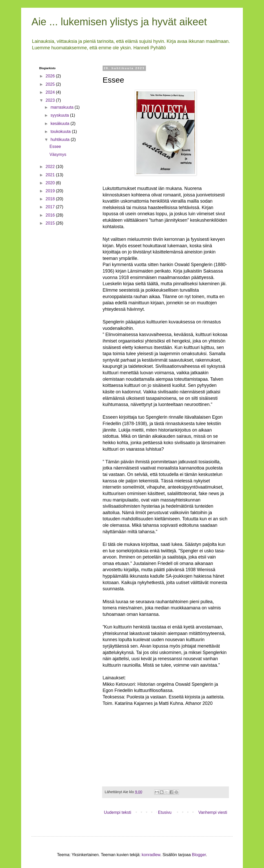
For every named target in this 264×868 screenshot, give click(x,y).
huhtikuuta (61, 140)
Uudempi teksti (118, 812)
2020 (51, 183)
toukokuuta (61, 132)
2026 (51, 76)
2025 (51, 84)
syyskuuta (60, 115)
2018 (51, 199)
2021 (51, 175)
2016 (51, 215)
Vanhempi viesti (213, 812)
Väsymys (58, 154)
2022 (51, 167)
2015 (51, 223)
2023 (51, 100)
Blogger (199, 855)
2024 (51, 92)
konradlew (151, 855)
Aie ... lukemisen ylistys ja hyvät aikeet (119, 22)
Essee (55, 146)
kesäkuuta (60, 124)
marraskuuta (63, 107)
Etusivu (165, 812)
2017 (51, 207)
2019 (51, 191)
